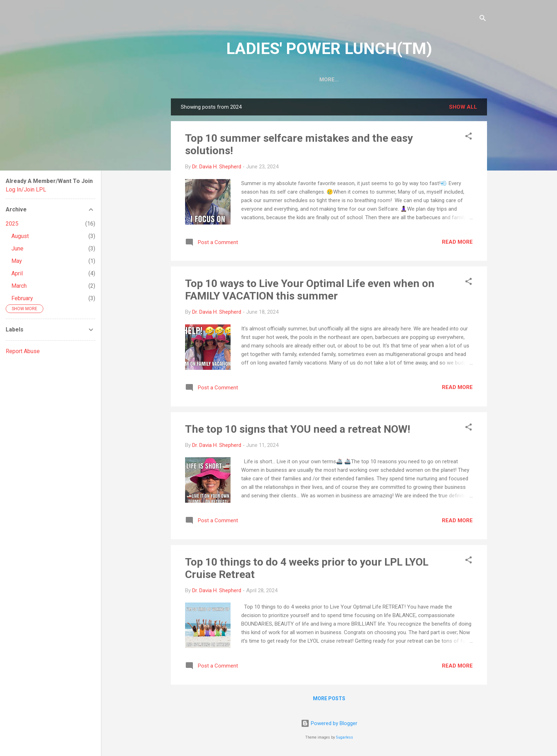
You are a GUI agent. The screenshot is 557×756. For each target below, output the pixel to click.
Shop (426, 80)
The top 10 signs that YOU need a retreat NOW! (298, 430)
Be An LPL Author (314, 80)
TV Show (263, 80)
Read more (457, 243)
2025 (12, 224)
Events (456, 80)
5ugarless (345, 737)
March (19, 286)
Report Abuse (23, 351)
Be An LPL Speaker (379, 80)
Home (199, 80)
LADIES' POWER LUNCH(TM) (329, 48)
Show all (463, 108)
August (20, 236)
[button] (469, 139)
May (17, 261)
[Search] (483, 19)
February (22, 298)
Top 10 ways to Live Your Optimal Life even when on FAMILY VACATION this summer (310, 291)
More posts (329, 700)
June (17, 249)
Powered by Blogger (329, 723)
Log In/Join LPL (26, 190)
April (17, 273)
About (229, 80)
